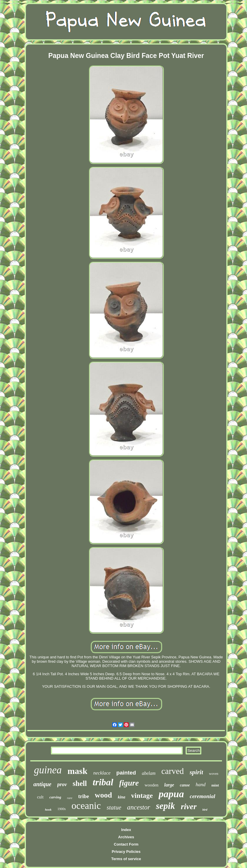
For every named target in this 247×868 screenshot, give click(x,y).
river (189, 806)
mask (77, 771)
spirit (196, 772)
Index (126, 830)
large (169, 785)
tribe (84, 796)
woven (214, 774)
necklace (102, 773)
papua (171, 794)
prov (62, 784)
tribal (103, 782)
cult (40, 797)
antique (42, 784)
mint (215, 785)
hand (201, 785)
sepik (165, 806)
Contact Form (126, 844)
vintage (142, 795)
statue (114, 807)
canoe (185, 785)
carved (173, 771)
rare (70, 798)
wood (103, 795)
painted (126, 773)
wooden (152, 785)
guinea (48, 770)
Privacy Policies (126, 852)
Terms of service (126, 859)
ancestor (139, 807)
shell (80, 783)
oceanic (86, 806)
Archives (126, 837)
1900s (62, 809)
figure (129, 783)
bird (205, 810)
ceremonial (202, 796)
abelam (149, 773)
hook (48, 809)
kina (122, 797)
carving (55, 797)
